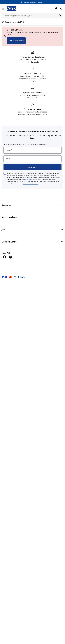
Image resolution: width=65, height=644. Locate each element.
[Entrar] (56, 9)
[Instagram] (10, 257)
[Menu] (3, 9)
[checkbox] (5, 173)
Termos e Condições (28, 180)
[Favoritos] (51, 9)
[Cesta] (61, 9)
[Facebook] (4, 257)
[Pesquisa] (60, 15)
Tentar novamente (16, 41)
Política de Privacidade (30, 184)
